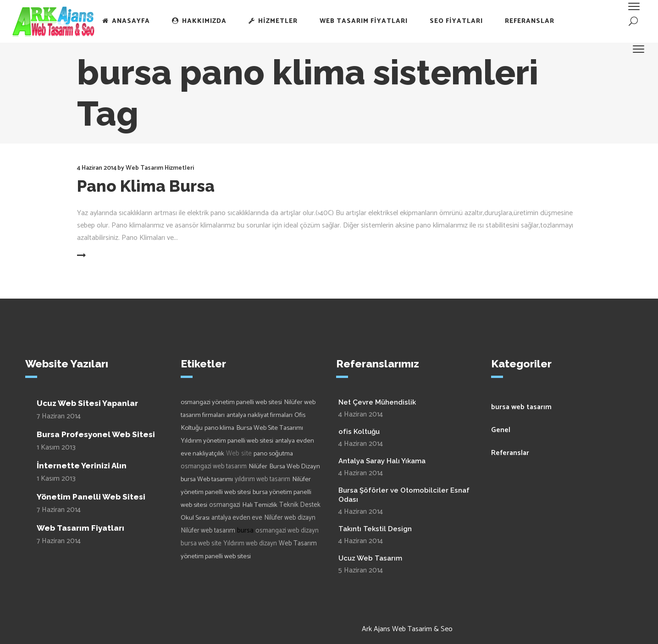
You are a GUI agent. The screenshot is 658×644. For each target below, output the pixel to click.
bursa (245, 530)
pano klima (219, 428)
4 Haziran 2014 (97, 168)
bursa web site (201, 544)
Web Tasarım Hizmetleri (160, 168)
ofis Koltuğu (359, 432)
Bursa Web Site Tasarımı (270, 428)
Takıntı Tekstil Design (375, 529)
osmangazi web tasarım (214, 466)
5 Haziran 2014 (361, 570)
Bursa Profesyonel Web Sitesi (96, 434)
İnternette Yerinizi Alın (82, 466)
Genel (501, 430)
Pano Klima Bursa (146, 186)
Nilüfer (258, 466)
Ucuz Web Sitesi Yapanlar (87, 403)
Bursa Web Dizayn (295, 466)
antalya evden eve (237, 518)
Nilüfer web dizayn (290, 518)
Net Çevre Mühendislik (377, 402)
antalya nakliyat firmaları (260, 415)
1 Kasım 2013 (56, 447)
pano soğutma (273, 454)
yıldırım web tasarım (263, 479)
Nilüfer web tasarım (208, 531)
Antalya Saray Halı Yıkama (382, 461)
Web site (239, 453)
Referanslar (510, 453)
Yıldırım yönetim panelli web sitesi (227, 441)
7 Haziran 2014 (59, 416)
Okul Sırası (195, 518)
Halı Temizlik (260, 505)
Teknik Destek (300, 505)
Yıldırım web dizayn (250, 544)
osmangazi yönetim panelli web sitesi (231, 402)
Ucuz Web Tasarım (370, 558)
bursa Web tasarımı (207, 479)
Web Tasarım (298, 544)
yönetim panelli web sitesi (216, 556)
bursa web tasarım (521, 407)
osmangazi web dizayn (287, 531)
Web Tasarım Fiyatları (80, 528)
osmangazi (225, 505)
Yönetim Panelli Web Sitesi (91, 497)
